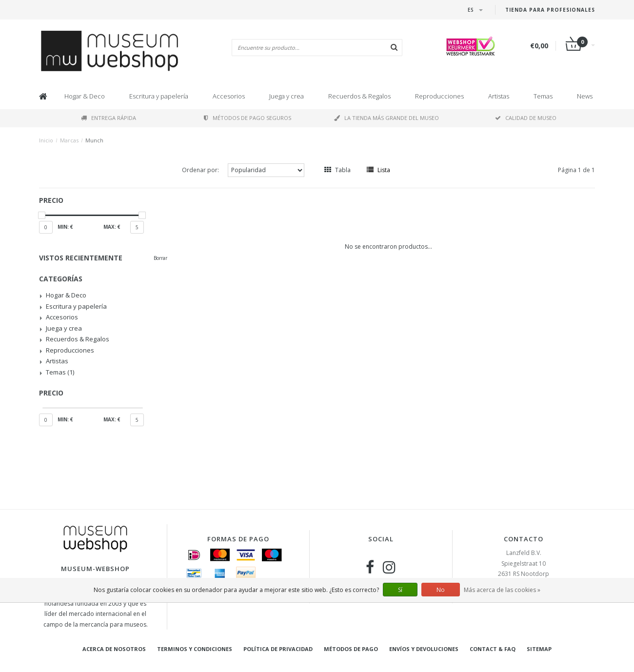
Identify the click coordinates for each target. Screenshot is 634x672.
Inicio (46, 140)
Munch (94, 140)
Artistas (499, 96)
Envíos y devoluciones (424, 649)
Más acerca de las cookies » (502, 590)
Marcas (69, 140)
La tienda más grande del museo (386, 118)
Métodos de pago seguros (248, 118)
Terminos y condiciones (195, 649)
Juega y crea (287, 96)
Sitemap (539, 649)
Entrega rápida (109, 118)
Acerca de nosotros (114, 649)
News (585, 96)
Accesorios (229, 96)
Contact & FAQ (493, 649)
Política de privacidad (278, 649)
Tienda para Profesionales (550, 10)
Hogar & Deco (85, 96)
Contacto (524, 539)
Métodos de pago (351, 649)
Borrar (160, 258)
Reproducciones (439, 96)
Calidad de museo (526, 118)
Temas (543, 96)
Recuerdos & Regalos (359, 96)
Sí (400, 590)
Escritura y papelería (159, 96)
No (441, 590)
